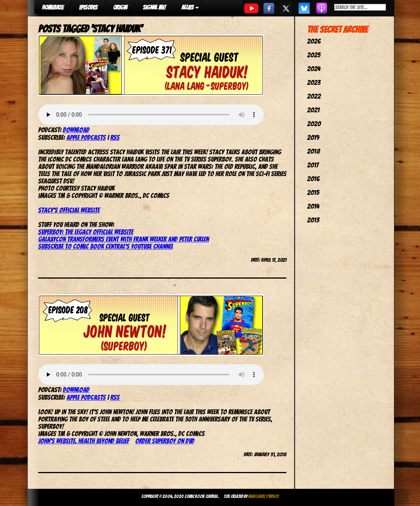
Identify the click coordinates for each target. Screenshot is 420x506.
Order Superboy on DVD (165, 441)
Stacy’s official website (69, 210)
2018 (313, 151)
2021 (313, 110)
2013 (313, 220)
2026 (314, 41)
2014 (313, 206)
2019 (313, 137)
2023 (314, 82)
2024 (314, 69)
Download (76, 130)
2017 (313, 165)
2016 (313, 179)
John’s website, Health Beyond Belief (84, 441)
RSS (115, 137)
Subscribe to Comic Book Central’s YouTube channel (106, 246)
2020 (314, 124)
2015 (313, 192)
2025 (314, 55)
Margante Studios (264, 496)
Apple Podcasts (86, 137)
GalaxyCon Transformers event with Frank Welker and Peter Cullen (124, 239)
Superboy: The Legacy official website (86, 232)
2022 (314, 96)
